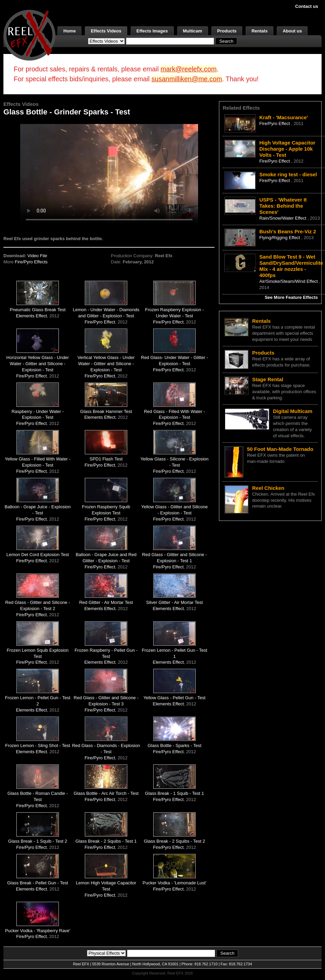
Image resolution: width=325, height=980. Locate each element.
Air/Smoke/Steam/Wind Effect (289, 281)
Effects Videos (106, 31)
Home (69, 31)
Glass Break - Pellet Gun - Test (38, 883)
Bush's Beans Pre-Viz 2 (288, 231)
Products (227, 31)
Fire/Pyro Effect (100, 322)
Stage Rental (268, 379)
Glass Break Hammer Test (106, 411)
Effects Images (152, 31)
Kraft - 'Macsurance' (284, 117)
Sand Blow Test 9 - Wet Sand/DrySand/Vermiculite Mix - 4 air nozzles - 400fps (291, 266)
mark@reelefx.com (188, 69)
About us (292, 31)
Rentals (259, 31)
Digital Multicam (293, 411)
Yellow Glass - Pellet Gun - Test (174, 698)
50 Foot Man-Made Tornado (280, 449)
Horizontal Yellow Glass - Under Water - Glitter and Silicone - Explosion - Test (38, 364)
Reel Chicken (268, 488)
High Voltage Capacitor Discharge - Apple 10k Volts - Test (287, 149)
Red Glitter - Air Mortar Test (106, 602)
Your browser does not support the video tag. (109, 174)
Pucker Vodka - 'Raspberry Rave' (38, 931)
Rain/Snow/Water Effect (283, 218)
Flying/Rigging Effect (280, 238)
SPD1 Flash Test (106, 459)
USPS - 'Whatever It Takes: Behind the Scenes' (283, 206)
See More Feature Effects (291, 297)
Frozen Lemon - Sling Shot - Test (38, 746)
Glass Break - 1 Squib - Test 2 (38, 841)
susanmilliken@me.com (187, 79)
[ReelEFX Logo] (29, 35)
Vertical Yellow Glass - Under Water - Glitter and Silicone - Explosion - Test (106, 364)
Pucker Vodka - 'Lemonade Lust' (174, 883)
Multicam (193, 31)
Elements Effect (32, 316)
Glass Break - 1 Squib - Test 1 (174, 793)
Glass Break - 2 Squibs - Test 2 (175, 841)
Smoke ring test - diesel (288, 174)
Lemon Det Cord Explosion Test (38, 555)
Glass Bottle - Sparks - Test (174, 746)
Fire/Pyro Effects (31, 262)
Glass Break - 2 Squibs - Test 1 (106, 841)
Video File (37, 256)
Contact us (307, 6)
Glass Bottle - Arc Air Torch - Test (106, 793)
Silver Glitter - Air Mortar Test (174, 602)
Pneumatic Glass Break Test (37, 310)
